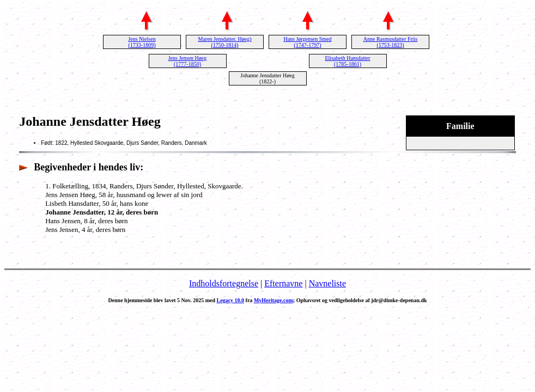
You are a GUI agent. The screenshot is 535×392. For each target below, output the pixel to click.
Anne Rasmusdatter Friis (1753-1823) (390, 42)
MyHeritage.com (273, 300)
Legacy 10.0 (231, 300)
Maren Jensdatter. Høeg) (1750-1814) (224, 42)
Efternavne (283, 283)
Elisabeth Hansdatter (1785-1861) (347, 61)
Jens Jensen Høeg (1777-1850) (188, 61)
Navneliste (327, 283)
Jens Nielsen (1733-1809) (142, 42)
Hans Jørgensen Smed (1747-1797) (307, 42)
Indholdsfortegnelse (224, 283)
